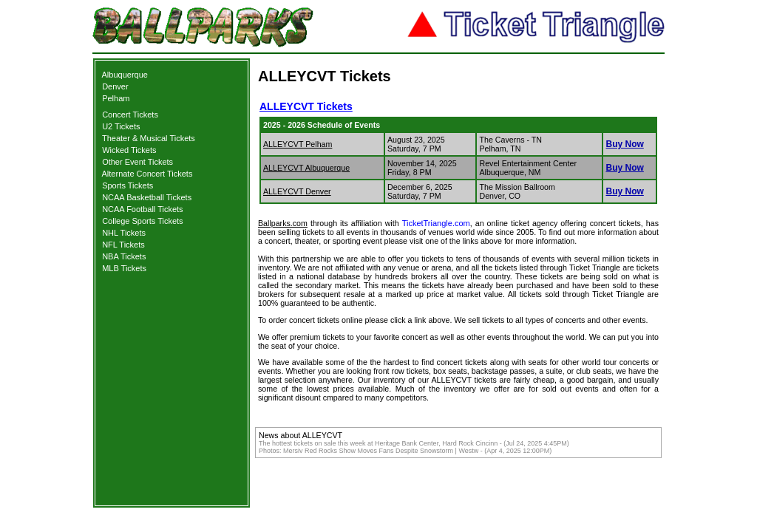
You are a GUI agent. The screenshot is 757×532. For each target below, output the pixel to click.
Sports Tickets (128, 185)
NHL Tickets (124, 233)
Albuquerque (125, 75)
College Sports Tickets (142, 221)
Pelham (116, 98)
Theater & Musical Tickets (149, 138)
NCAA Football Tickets (142, 209)
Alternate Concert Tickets (147, 174)
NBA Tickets (124, 256)
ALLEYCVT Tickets (306, 106)
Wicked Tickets (129, 150)
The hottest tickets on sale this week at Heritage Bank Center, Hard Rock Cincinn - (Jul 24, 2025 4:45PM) (414, 443)
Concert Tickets (130, 115)
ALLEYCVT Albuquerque (306, 168)
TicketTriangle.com (436, 223)
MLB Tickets (124, 268)
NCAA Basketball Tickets (147, 197)
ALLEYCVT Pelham (298, 144)
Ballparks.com (283, 223)
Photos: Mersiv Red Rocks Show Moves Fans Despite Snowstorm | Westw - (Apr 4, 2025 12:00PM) (405, 451)
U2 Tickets (121, 126)
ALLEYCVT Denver (297, 191)
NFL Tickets (123, 245)
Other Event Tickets (138, 162)
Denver (115, 86)
